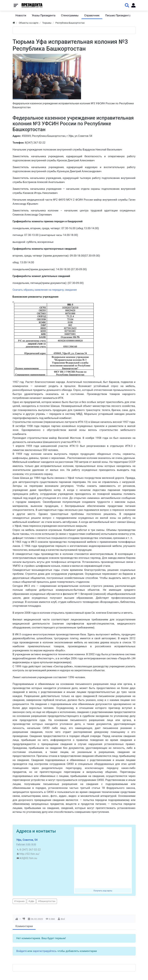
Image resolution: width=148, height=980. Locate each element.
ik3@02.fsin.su (28, 858)
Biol (63, 919)
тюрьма (20, 901)
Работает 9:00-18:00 (26, 844)
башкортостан (48, 901)
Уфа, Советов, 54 (27, 840)
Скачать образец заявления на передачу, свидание (45, 290)
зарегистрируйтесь (45, 951)
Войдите (22, 951)
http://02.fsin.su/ (30, 854)
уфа (32, 901)
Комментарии (24, 926)
